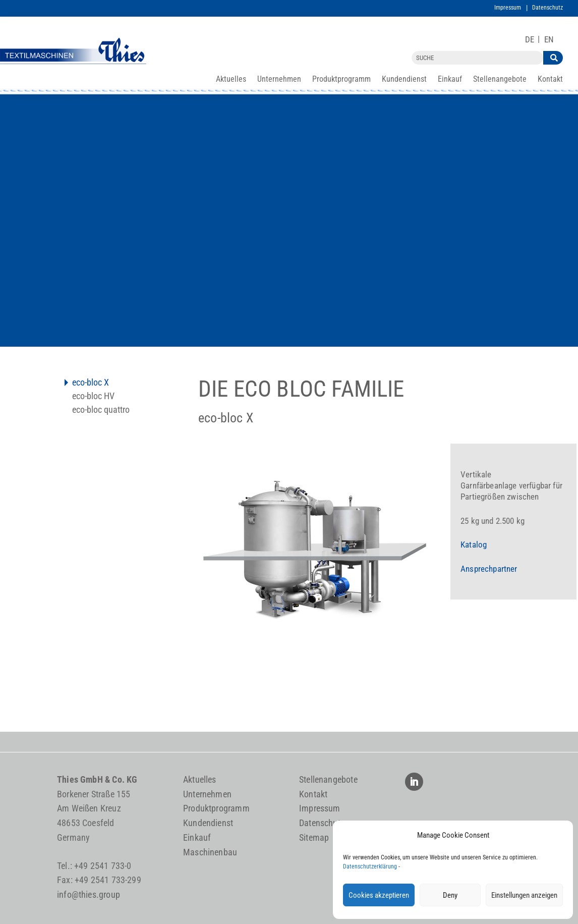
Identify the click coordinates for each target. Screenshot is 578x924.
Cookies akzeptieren (379, 895)
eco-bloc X (91, 383)
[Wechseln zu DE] (530, 40)
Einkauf (450, 80)
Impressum (508, 8)
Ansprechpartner (489, 569)
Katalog (474, 545)
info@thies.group (89, 894)
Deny (450, 895)
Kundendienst (404, 80)
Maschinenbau (210, 852)
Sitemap (314, 837)
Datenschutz (547, 8)
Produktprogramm (341, 80)
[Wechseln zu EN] (549, 40)
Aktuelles (231, 80)
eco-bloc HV (93, 397)
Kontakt (550, 80)
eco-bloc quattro (101, 411)
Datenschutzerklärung (370, 866)
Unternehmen (279, 80)
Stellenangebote (500, 80)
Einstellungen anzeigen (524, 895)
